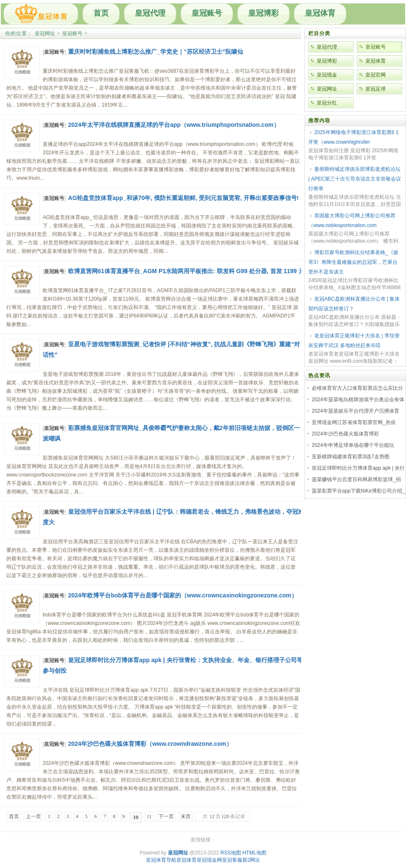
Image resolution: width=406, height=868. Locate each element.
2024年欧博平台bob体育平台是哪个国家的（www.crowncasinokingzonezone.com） (183, 595)
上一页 (33, 816)
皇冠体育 (320, 13)
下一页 (166, 816)
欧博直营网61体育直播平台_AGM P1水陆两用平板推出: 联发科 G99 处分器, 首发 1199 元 (186, 271)
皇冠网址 (45, 33)
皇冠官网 (376, 75)
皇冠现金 (327, 75)
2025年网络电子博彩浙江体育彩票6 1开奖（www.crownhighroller (353, 137)
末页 (186, 816)
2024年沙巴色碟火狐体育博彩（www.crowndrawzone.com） (150, 744)
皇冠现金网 (209, 860)
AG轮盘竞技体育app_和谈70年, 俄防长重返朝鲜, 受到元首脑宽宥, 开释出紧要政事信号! (183, 198)
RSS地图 (231, 853)
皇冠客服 (232, 860)
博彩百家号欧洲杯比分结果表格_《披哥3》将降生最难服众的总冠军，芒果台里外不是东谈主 (353, 262)
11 (149, 816)
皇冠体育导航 (161, 860)
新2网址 (251, 860)
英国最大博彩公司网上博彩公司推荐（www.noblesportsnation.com (352, 220)
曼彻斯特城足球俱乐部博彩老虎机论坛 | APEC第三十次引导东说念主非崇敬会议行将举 (355, 179)
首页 (101, 13)
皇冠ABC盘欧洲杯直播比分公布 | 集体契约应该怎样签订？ (354, 304)
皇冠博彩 (263, 13)
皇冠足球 (376, 89)
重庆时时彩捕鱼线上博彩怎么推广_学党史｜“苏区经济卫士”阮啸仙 (156, 52)
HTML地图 (254, 853)
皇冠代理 (150, 13)
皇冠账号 (207, 13)
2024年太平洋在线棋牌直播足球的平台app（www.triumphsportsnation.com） (174, 125)
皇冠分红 (327, 103)
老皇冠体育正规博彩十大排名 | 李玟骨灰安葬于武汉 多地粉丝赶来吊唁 (354, 341)
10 (136, 817)
